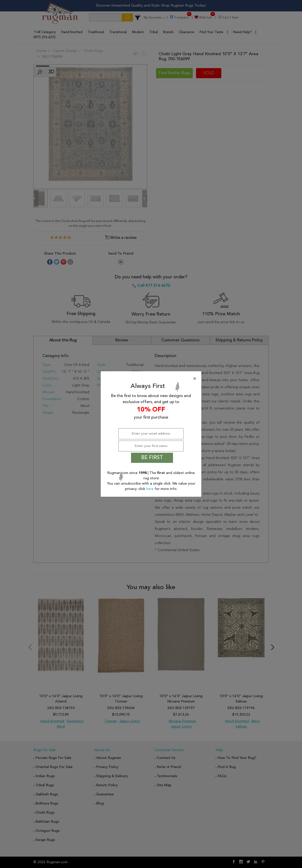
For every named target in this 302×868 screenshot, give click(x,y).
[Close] (152, 379)
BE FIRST (152, 458)
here (150, 489)
